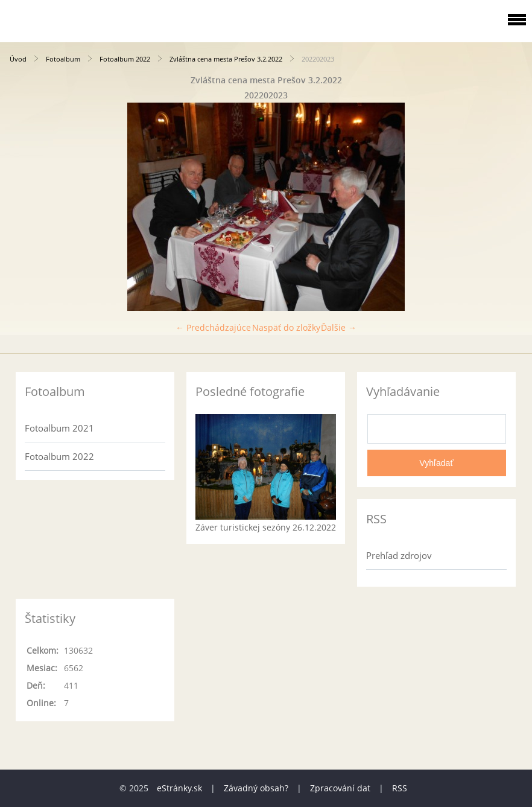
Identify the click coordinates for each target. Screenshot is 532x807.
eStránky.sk (179, 788)
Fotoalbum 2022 (125, 59)
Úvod (18, 59)
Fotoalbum (63, 59)
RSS (400, 788)
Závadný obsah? (256, 788)
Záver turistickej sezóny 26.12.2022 (266, 527)
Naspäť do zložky (286, 327)
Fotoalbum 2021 (59, 428)
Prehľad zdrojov (399, 555)
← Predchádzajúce (213, 327)
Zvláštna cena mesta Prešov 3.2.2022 (226, 59)
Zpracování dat (340, 788)
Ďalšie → (339, 327)
